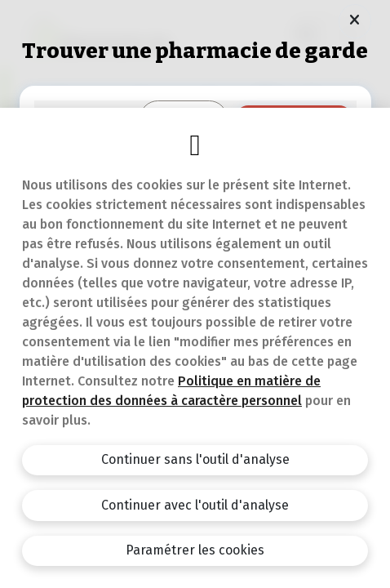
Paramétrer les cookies (195, 550)
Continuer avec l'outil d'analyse (195, 505)
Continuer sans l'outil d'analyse (195, 459)
